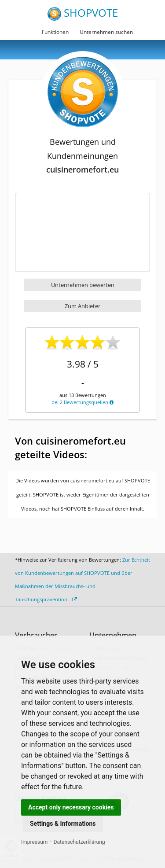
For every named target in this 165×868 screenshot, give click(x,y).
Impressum (34, 842)
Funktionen (55, 32)
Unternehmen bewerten (83, 285)
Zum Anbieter (82, 306)
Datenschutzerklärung (79, 842)
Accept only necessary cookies (71, 807)
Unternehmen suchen (106, 32)
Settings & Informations (63, 824)
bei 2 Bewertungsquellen (82, 402)
